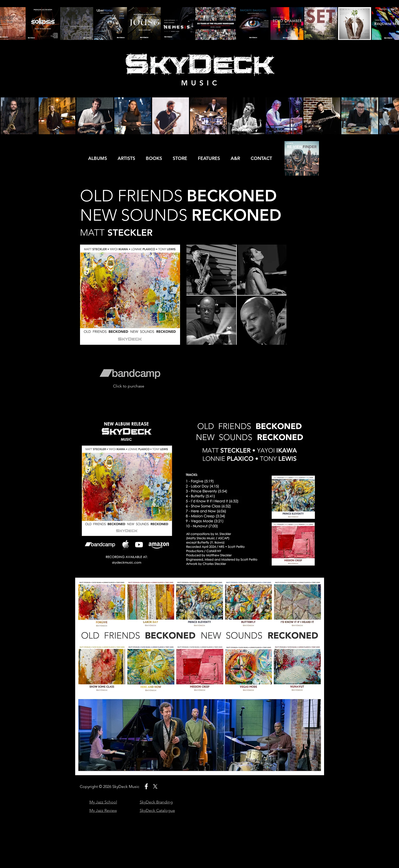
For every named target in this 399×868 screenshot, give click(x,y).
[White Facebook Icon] (146, 786)
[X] (155, 786)
